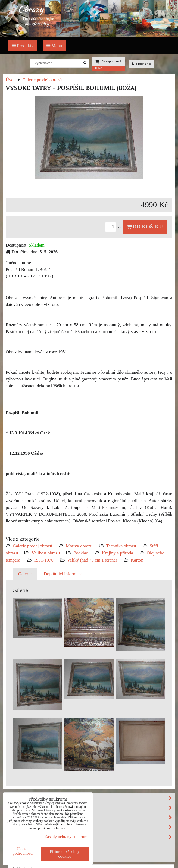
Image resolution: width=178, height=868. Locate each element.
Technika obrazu (121, 546)
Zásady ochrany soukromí (67, 836)
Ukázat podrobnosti (23, 851)
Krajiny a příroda (117, 553)
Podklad (81, 553)
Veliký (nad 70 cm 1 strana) (92, 560)
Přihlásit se (142, 64)
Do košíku (145, 227)
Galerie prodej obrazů (32, 546)
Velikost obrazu (46, 553)
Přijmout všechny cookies (65, 854)
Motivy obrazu (79, 546)
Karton (137, 560)
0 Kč (99, 68)
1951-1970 (44, 560)
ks (114, 227)
